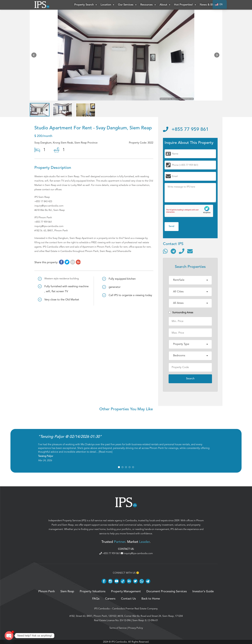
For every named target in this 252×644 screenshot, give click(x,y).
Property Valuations (93, 591)
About (165, 5)
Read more (106, 452)
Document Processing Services (167, 591)
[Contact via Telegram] (173, 251)
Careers (110, 599)
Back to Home (151, 599)
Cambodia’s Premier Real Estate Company (135, 609)
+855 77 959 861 (186, 130)
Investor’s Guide (203, 591)
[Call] (182, 251)
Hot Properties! (185, 5)
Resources (148, 5)
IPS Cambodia (102, 609)
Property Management (126, 591)
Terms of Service (118, 628)
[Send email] (190, 251)
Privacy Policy (136, 628)
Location (108, 5)
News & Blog (208, 5)
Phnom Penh (47, 591)
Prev (35, 56)
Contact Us (128, 599)
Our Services (128, 5)
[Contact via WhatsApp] (165, 251)
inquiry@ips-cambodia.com (137, 553)
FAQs (96, 599)
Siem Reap (68, 525)
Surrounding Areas (181, 312)
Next (217, 56)
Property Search (86, 5)
